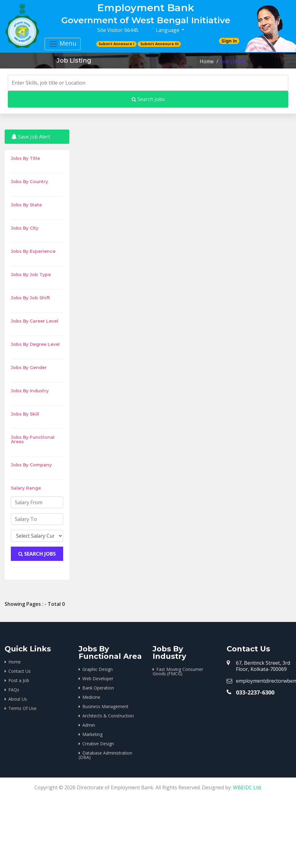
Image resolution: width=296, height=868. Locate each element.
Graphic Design (98, 669)
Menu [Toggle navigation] (63, 44)
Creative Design (98, 744)
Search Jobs (148, 99)
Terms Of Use (22, 708)
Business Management (105, 706)
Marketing (92, 734)
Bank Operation (98, 688)
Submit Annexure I (116, 44)
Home (207, 61)
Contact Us (20, 671)
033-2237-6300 (255, 692)
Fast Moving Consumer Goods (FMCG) (178, 671)
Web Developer (98, 679)
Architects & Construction (108, 716)
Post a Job (19, 680)
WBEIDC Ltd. (247, 787)
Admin (89, 725)
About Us (18, 699)
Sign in (229, 41)
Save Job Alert (31, 137)
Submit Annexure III (159, 44)
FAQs (14, 690)
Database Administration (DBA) (105, 755)
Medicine (91, 697)
